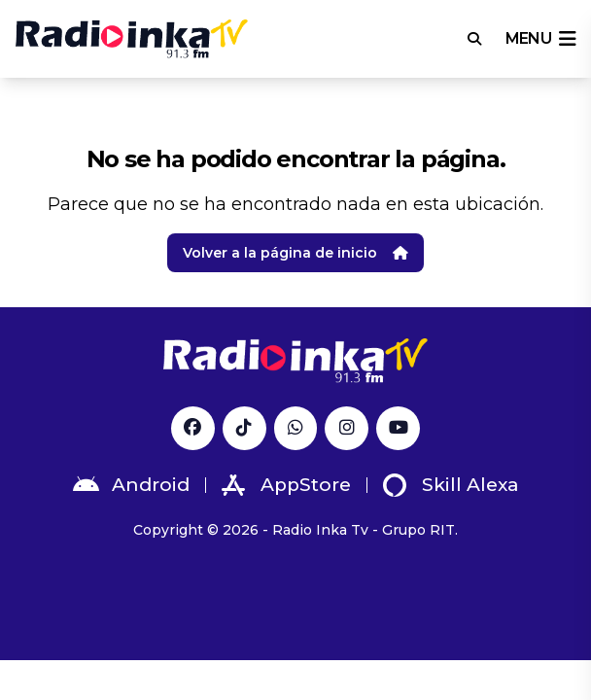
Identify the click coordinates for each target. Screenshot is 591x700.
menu (540, 39)
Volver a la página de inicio (295, 253)
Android (131, 485)
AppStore (286, 485)
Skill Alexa (451, 485)
